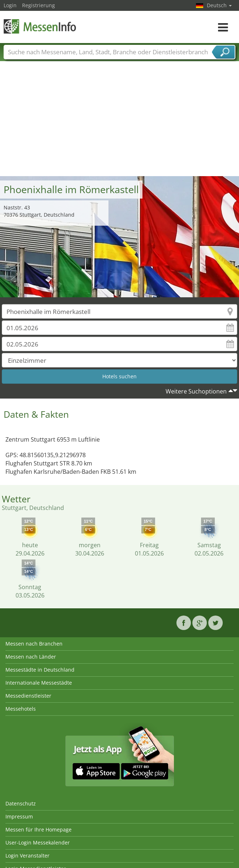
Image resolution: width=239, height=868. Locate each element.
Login (10, 5)
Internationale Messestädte (39, 683)
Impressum (19, 816)
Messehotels (21, 709)
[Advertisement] (120, 122)
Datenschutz (21, 803)
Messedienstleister (28, 696)
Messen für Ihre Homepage (39, 829)
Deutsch (219, 5)
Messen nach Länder (31, 657)
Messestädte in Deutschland (40, 670)
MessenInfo (40, 26)
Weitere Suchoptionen (196, 391)
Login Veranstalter (27, 856)
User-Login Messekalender (38, 843)
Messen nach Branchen (34, 644)
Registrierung (39, 5)
